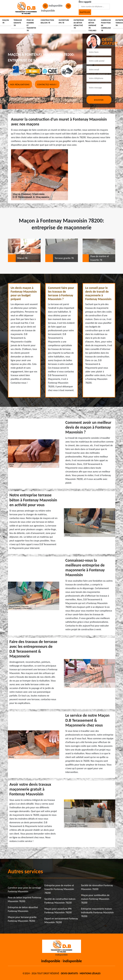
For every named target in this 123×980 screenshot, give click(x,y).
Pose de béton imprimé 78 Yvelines (92, 25)
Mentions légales (90, 973)
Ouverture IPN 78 (64, 21)
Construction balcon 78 (47, 21)
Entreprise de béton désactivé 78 (79, 24)
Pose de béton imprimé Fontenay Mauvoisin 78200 (25, 899)
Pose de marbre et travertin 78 (31, 25)
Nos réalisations (20, 85)
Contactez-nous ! (47, 85)
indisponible (53, 6)
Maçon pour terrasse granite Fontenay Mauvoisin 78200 (22, 919)
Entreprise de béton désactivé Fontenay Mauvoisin (23, 909)
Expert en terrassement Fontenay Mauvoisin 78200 (61, 920)
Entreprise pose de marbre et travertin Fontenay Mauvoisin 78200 (59, 889)
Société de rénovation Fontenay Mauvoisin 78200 (97, 887)
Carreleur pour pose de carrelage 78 (106, 25)
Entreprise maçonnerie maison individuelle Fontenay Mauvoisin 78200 (97, 912)
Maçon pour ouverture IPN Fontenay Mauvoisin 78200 (58, 911)
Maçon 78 (6, 21)
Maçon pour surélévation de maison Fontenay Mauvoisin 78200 (95, 899)
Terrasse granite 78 (18, 23)
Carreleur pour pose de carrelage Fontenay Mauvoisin (24, 890)
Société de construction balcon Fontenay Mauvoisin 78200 (60, 901)
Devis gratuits (69, 973)
